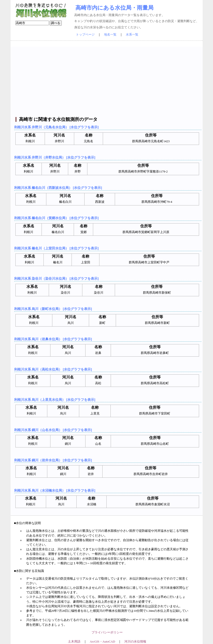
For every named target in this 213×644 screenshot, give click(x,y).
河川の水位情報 (135, 642)
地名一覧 (110, 35)
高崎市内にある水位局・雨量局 (114, 8)
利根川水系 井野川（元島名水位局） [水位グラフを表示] (56, 127)
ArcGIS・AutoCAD (102, 642)
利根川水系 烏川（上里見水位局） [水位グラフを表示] (55, 400)
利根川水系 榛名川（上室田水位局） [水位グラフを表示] (56, 248)
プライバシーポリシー (107, 632)
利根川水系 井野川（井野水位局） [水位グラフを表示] (55, 157)
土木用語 (74, 642)
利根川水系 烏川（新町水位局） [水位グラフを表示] (53, 309)
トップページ (85, 35)
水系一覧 (132, 35)
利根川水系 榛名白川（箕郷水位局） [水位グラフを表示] (56, 218)
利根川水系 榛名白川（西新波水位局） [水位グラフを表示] (58, 188)
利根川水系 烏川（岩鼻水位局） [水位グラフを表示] (53, 339)
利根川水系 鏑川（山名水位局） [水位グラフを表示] (53, 430)
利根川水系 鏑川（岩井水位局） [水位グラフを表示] (53, 460)
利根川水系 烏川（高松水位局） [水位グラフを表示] (53, 369)
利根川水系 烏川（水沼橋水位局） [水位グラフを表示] (55, 490)
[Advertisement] (107, 80)
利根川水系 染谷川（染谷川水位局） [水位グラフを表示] (56, 279)
